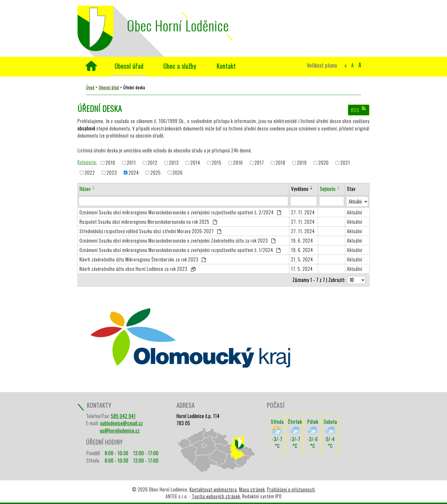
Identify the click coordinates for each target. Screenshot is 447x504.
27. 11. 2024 (303, 212)
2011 (131, 163)
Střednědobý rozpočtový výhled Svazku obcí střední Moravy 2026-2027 (151, 231)
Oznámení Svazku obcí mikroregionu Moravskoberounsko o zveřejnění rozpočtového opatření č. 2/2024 (180, 212)
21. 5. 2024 (302, 259)
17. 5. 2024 (302, 269)
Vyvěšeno (300, 189)
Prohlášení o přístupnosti (291, 489)
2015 (217, 163)
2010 (110, 163)
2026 (178, 173)
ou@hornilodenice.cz (120, 431)
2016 (238, 163)
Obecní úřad (129, 66)
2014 (195, 163)
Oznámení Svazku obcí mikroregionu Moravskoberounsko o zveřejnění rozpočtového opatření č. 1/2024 (180, 250)
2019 (302, 163)
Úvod (91, 66)
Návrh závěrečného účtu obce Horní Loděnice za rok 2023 (138, 269)
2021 (345, 163)
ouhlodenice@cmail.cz (121, 423)
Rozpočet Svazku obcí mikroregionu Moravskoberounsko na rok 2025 (148, 222)
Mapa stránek (252, 489)
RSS (359, 110)
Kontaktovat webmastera (213, 489)
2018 (281, 163)
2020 (324, 163)
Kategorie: (87, 162)
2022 (90, 173)
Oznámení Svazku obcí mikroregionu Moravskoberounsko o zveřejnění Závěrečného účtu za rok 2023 (178, 241)
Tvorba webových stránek (216, 496)
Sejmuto (328, 189)
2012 (153, 163)
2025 (156, 173)
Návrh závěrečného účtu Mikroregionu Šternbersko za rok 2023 (143, 259)
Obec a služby (180, 66)
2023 (112, 173)
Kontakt (226, 66)
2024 (134, 173)
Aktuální (355, 212)
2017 (259, 163)
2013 (174, 163)
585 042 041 (123, 416)
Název (85, 189)
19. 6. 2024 (302, 241)
